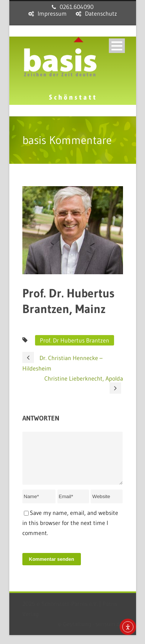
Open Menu (117, 46)
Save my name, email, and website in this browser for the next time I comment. (70, 532)
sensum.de (109, 633)
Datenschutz (101, 13)
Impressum (52, 13)
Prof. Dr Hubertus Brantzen (75, 340)
